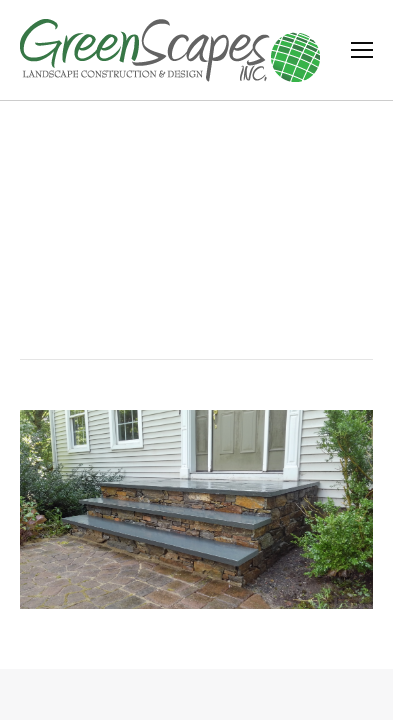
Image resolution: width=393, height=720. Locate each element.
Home (152, 269)
